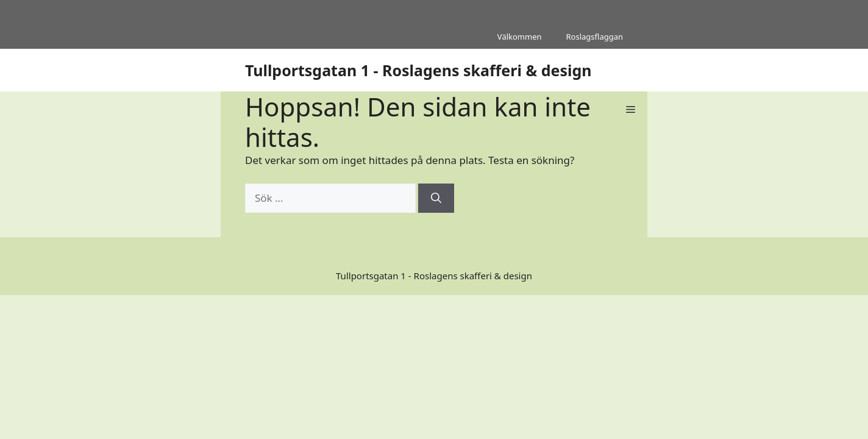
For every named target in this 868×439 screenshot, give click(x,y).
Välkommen (520, 37)
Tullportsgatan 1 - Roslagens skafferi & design (418, 70)
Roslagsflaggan (595, 37)
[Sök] (436, 198)
